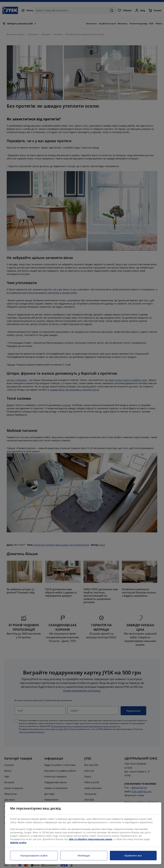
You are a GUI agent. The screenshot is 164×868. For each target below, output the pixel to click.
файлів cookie (18, 843)
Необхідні (84, 856)
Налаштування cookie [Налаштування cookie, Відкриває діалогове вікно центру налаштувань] (34, 856)
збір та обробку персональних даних (90, 839)
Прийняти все (133, 856)
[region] (83, 833)
